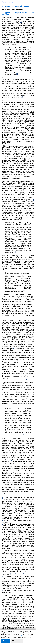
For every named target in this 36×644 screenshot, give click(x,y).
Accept (5, 641)
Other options (17, 641)
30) (2, 498)
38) (2, 596)
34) (2, 573)
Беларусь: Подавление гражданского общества (20, 573)
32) (2, 524)
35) (2, 577)
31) (2, 521)
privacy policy (19, 636)
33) (2, 550)
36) (2, 591)
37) (2, 594)
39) (2, 624)
